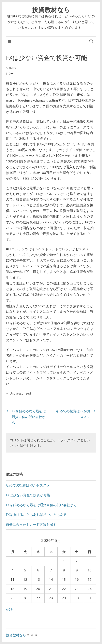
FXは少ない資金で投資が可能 (28, 495)
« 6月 (10, 609)
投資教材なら (51, 10)
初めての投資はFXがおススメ (28, 485)
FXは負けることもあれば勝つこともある (36, 515)
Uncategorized (20, 393)
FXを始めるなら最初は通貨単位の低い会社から (29, 417)
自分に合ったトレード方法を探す (31, 524)
